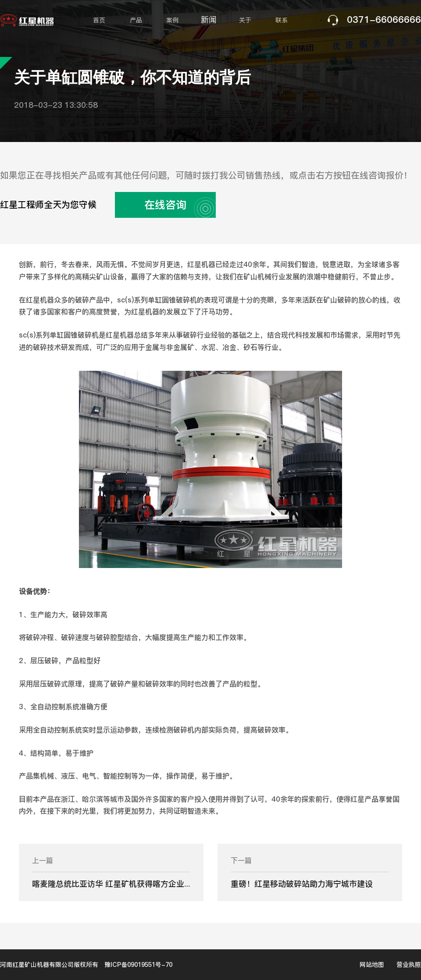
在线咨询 (176, 205)
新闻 (209, 20)
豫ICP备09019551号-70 (138, 965)
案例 (172, 20)
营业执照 (409, 965)
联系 (282, 20)
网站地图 (372, 965)
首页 (99, 20)
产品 (136, 20)
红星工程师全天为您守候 (108, 205)
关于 (245, 20)
